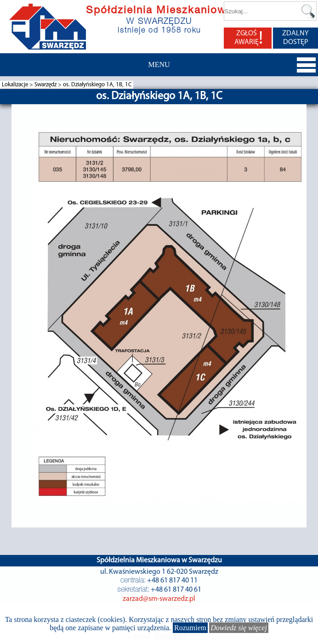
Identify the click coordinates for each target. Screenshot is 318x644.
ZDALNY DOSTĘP (295, 38)
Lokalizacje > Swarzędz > (32, 85)
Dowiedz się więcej (239, 628)
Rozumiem (190, 628)
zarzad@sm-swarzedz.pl (159, 599)
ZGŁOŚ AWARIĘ (249, 38)
